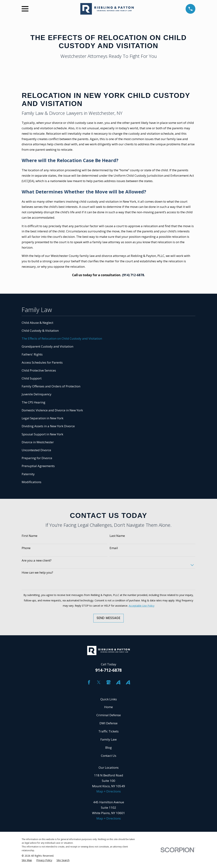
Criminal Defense (109, 715)
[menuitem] (108, 323)
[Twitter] (99, 682)
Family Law (108, 739)
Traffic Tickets (108, 731)
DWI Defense (108, 723)
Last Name (117, 536)
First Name (30, 536)
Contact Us (109, 756)
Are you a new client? (37, 560)
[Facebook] (89, 682)
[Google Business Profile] (108, 682)
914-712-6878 (108, 670)
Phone (26, 548)
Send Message (108, 618)
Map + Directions (109, 791)
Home (108, 707)
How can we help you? (37, 573)
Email (114, 548)
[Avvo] (118, 682)
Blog (108, 747)
